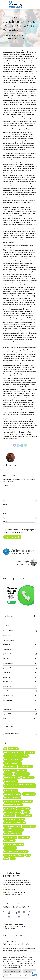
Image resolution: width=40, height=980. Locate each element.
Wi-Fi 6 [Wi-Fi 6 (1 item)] (6, 830)
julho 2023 (7, 686)
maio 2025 (7, 659)
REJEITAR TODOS (29, 971)
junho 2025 (7, 654)
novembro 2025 (8, 640)
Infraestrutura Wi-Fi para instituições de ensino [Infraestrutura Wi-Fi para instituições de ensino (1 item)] (18, 786)
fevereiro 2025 (8, 663)
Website (6, 521)
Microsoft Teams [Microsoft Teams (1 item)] (29, 794)
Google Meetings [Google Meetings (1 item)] (28, 778)
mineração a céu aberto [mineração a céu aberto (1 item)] (12, 798)
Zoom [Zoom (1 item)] (13, 859)
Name (6, 505)
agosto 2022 (8, 709)
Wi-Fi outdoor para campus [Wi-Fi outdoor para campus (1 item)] (14, 845)
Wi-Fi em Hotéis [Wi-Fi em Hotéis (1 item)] (24, 837)
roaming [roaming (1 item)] (27, 812)
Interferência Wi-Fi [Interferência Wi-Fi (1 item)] (11, 791)
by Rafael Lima (12, 38)
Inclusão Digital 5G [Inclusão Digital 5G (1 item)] (11, 781)
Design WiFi (14, 17)
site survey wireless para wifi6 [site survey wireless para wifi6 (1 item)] (15, 823)
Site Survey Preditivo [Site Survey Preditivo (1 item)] (24, 816)
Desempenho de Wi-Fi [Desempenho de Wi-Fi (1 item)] (26, 767)
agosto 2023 (8, 682)
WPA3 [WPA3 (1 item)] (6, 859)
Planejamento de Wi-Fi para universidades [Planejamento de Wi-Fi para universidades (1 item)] (18, 801)
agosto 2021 (7, 714)
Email (5, 513)
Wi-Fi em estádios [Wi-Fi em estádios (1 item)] (17, 830)
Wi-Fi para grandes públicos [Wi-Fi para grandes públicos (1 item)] (14, 855)
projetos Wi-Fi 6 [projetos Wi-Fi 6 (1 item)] (10, 809)
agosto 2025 (8, 649)
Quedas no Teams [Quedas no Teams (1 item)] (24, 809)
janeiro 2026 (8, 635)
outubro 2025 (8, 645)
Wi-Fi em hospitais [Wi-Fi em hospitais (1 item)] (10, 837)
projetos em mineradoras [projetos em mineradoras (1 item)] (13, 805)
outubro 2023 (8, 677)
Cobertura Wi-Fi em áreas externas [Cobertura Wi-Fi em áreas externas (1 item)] (16, 756)
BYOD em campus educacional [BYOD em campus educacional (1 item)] (14, 752)
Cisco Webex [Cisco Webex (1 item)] (30, 752)
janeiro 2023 (8, 700)
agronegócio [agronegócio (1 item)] (13, 749)
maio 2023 (7, 691)
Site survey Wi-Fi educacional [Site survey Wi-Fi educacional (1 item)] (14, 819)
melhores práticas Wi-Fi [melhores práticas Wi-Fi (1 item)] (12, 794)
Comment (7, 485)
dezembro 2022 (9, 705)
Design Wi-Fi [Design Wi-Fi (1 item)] (8, 774)
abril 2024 (7, 672)
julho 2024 (7, 668)
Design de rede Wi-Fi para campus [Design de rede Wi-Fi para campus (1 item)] (15, 770)
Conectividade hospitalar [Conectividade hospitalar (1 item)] (13, 760)
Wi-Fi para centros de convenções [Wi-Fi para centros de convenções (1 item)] (16, 852)
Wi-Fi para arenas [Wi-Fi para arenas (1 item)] (10, 848)
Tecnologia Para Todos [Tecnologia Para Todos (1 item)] (12, 827)
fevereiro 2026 (8, 631)
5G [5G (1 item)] (5, 749)
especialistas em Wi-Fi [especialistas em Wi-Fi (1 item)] (22, 774)
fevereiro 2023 (8, 695)
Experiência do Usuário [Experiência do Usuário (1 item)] (12, 778)
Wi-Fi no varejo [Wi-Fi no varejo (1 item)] (9, 841)
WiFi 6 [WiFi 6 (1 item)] (28, 855)
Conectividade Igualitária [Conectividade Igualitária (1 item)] (13, 763)
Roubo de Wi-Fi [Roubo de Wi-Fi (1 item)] (9, 816)
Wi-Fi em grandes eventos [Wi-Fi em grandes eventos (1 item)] (13, 834)
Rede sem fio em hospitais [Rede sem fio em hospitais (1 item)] (13, 812)
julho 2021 (7, 719)
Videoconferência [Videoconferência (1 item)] (29, 827)
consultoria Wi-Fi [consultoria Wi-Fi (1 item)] (10, 767)
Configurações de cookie (12, 971)
